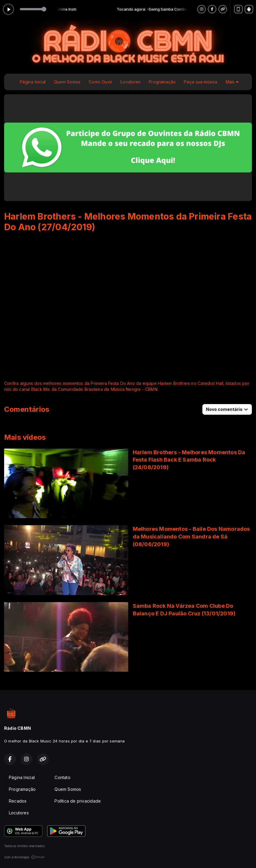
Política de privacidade (78, 801)
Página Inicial (33, 82)
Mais (232, 82)
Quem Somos (67, 82)
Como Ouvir (100, 82)
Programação (162, 82)
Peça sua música (200, 82)
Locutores (131, 82)
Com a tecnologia (25, 857)
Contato (62, 777)
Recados (18, 801)
